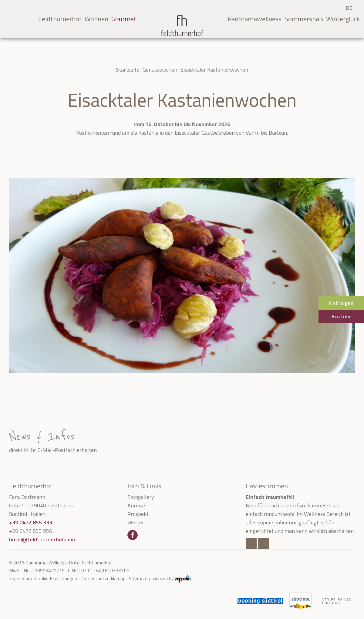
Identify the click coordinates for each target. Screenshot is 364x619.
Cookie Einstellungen (56, 578)
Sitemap (137, 578)
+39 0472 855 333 (31, 522)
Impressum (20, 578)
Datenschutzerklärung (103, 578)
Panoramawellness (254, 19)
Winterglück (343, 19)
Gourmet (124, 19)
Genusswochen (160, 70)
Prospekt (138, 514)
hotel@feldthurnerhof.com (42, 539)
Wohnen (96, 19)
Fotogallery (141, 497)
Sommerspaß (304, 19)
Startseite (128, 70)
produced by (170, 578)
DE (349, 8)
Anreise (136, 505)
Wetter (136, 522)
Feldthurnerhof (60, 19)
